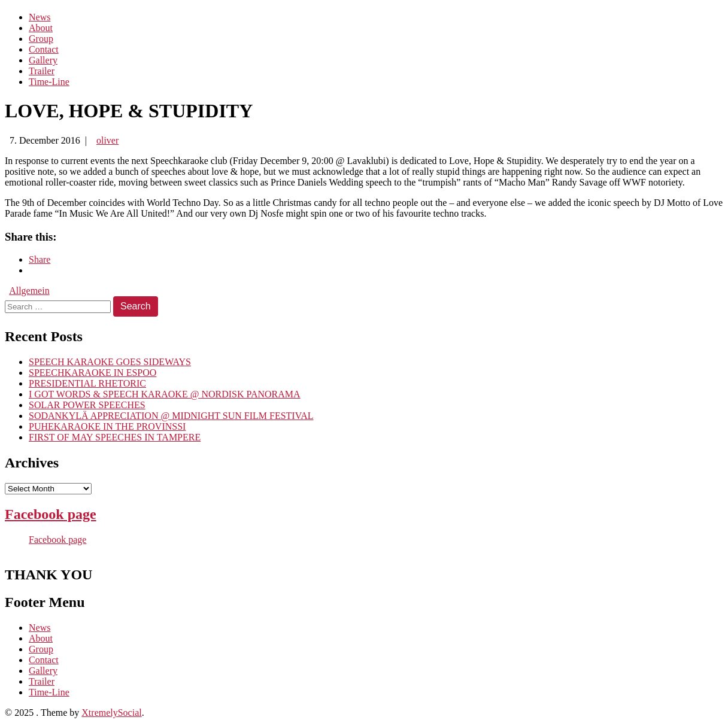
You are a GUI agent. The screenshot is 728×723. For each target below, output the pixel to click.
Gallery (43, 60)
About (41, 28)
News (40, 17)
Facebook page (51, 514)
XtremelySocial (111, 713)
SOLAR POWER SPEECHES (87, 405)
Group (41, 39)
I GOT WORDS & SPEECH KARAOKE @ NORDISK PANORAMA (165, 394)
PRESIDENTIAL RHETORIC (87, 383)
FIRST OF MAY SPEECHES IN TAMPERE (115, 437)
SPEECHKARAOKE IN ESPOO (92, 373)
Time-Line (49, 82)
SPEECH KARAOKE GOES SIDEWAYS (110, 362)
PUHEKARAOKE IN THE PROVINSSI (107, 426)
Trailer (42, 71)
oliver (107, 140)
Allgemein (29, 291)
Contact (44, 49)
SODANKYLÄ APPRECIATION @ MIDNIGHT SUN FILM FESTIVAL (171, 416)
